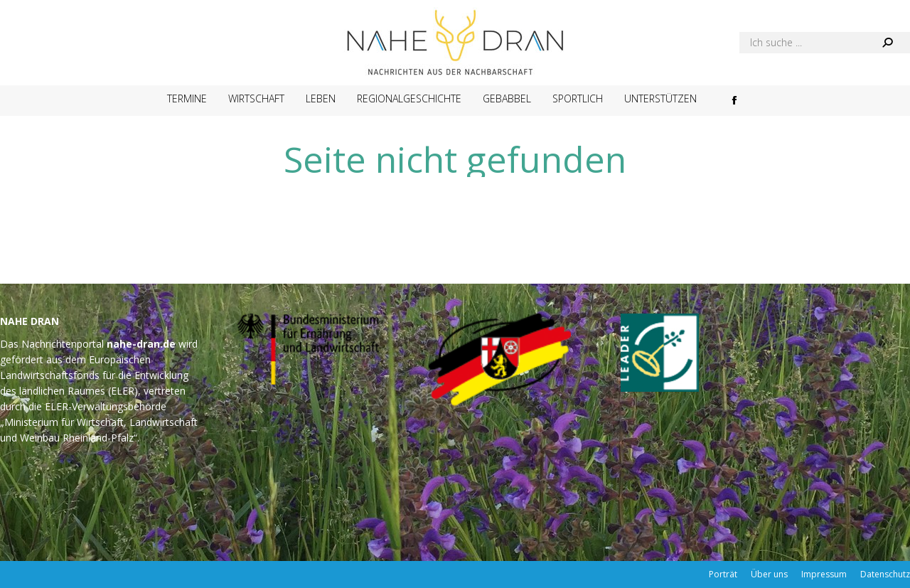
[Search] (825, 43)
